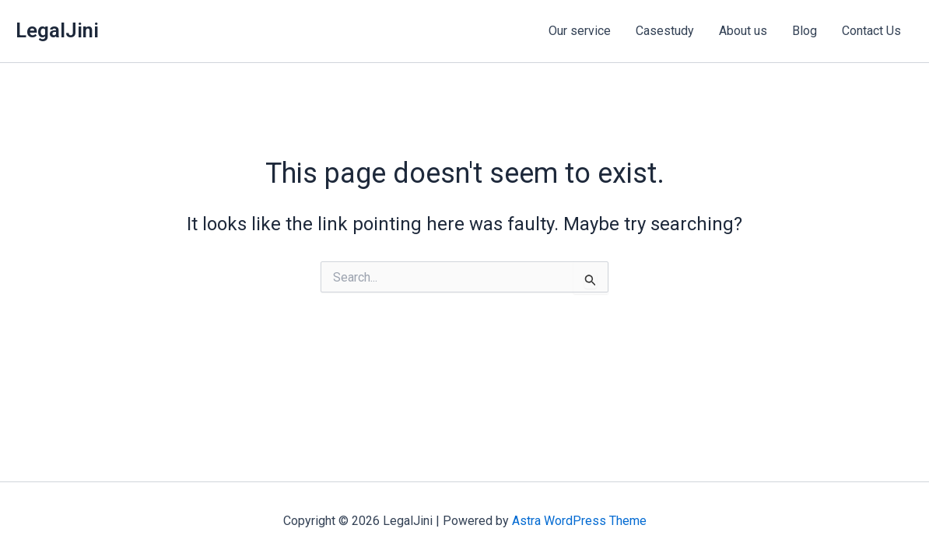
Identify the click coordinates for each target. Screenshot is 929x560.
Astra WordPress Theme (579, 521)
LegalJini (57, 30)
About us (743, 31)
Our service (580, 31)
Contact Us (871, 31)
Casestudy (665, 31)
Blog (805, 31)
